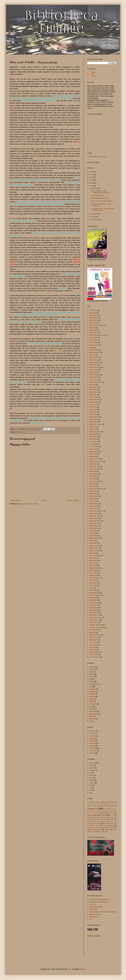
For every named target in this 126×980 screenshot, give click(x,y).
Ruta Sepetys (93, 610)
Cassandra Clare (94, 367)
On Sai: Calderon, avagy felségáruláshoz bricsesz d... (101, 192)
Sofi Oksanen (93, 630)
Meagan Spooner (95, 551)
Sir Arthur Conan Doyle (96, 627)
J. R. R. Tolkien (94, 447)
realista (91, 701)
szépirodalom (93, 714)
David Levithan (94, 392)
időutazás (90, 817)
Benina (91, 348)
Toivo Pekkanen (94, 652)
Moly (91, 919)
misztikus (92, 694)
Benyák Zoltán (94, 350)
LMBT (112, 802)
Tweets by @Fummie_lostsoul (97, 157)
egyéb (101, 813)
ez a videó (59, 351)
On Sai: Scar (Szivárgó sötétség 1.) (102, 201)
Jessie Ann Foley (95, 466)
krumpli (89, 819)
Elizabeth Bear (94, 402)
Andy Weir (92, 328)
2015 (91, 180)
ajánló (89, 804)
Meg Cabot (93, 553)
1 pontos (92, 733)
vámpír (112, 828)
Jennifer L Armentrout (96, 462)
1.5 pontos (92, 736)
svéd (91, 790)
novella (91, 699)
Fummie (94, 76)
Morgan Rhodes (94, 568)
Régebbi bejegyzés (73, 500)
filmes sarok (22, 432)
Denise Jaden (93, 397)
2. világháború (103, 802)
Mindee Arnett (94, 561)
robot (106, 823)
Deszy (93, 73)
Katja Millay (93, 499)
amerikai (92, 763)
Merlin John (93, 558)
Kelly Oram (93, 501)
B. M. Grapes (93, 340)
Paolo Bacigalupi (94, 593)
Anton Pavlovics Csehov (97, 335)
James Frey (93, 454)
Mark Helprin (93, 543)
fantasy (91, 677)
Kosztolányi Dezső (95, 521)
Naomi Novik (93, 575)
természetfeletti (102, 828)
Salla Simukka (94, 613)
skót (90, 788)
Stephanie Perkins (95, 635)
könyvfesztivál (91, 821)
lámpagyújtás (91, 823)
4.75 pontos (93, 751)
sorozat (91, 709)
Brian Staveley (94, 360)
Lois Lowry (93, 533)
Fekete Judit (93, 409)
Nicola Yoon (93, 585)
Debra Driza (93, 395)
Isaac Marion (93, 439)
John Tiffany (93, 476)
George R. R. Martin (96, 424)
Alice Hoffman (94, 318)
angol (91, 765)
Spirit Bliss (92, 632)
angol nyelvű (97, 804)
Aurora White (93, 338)
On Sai (91, 588)
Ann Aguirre (93, 330)
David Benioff (93, 390)
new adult (92, 697)
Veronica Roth (94, 655)
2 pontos (92, 738)
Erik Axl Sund (93, 405)
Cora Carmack (94, 380)
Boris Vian (92, 355)
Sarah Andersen (94, 620)
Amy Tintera (93, 323)
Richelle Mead (94, 608)
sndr (70, 969)
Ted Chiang (93, 650)
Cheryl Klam (93, 372)
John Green (93, 471)
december (95, 188)
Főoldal (44, 500)
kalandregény (93, 684)
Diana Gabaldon (94, 400)
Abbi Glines (93, 313)
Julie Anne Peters (95, 481)
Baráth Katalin (94, 343)
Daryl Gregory (94, 387)
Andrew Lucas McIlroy (96, 325)
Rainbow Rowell (94, 603)
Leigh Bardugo (94, 526)
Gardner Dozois (94, 417)
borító (106, 809)
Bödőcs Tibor (93, 365)
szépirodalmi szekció (94, 825)
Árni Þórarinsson (94, 657)
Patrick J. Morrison (95, 595)
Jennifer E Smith (94, 459)
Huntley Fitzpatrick (95, 432)
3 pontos (92, 741)
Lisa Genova (93, 531)
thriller (91, 716)
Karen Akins (93, 494)
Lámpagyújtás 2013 (97, 195)
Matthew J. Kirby (94, 546)
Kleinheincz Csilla (95, 516)
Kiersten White (94, 506)
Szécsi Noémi (93, 640)
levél (112, 821)
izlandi (91, 778)
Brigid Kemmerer (94, 362)
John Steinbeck (94, 474)
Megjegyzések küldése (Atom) (28, 504)
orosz (91, 785)
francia (91, 775)
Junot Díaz (93, 486)
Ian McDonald (94, 434)
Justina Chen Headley (96, 489)
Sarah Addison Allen (96, 617)
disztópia (92, 669)
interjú (98, 817)
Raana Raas (93, 598)
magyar (91, 783)
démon (89, 813)
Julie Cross (93, 484)
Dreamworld (93, 909)
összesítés (102, 832)
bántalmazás (93, 811)
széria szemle (108, 825)
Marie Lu (92, 541)
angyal (105, 804)
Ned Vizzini (93, 580)
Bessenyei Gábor (95, 352)
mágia (98, 823)
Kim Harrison (93, 509)
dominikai (92, 770)
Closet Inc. (93, 904)
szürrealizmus (91, 828)
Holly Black (93, 429)
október (94, 217)
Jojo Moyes (93, 479)
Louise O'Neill (94, 536)
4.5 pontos (92, 748)
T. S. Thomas (93, 642)
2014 (91, 183)
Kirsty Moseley (94, 514)
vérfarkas (107, 829)
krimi (91, 687)
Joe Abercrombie (94, 469)
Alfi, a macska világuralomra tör (99, 899)
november (95, 214)
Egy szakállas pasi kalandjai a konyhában (102, 912)
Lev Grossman (94, 528)
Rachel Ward (93, 600)
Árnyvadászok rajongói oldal (98, 902)
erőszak (111, 813)
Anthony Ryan (94, 333)
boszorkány (113, 809)
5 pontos (92, 753)
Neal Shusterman (95, 578)
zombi (115, 829)
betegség (111, 806)
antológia (92, 667)
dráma (91, 672)
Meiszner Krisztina (95, 556)
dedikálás (112, 811)
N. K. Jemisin (93, 573)
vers (90, 721)
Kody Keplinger (94, 518)
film (17, 432)
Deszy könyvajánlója (96, 907)
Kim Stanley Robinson (96, 511)
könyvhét (103, 821)
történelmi (92, 719)
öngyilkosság (93, 832)
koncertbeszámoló (109, 817)
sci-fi (91, 706)
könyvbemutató (109, 819)
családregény (103, 811)
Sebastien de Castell (96, 625)
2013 (91, 186)
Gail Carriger (93, 414)
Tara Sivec (92, 647)
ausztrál (92, 768)
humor (112, 815)
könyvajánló (98, 819)
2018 (91, 172)
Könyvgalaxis (93, 917)
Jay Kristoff (93, 457)
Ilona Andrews (94, 437)
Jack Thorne (93, 449)
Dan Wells (92, 385)
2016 (91, 177)
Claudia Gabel (94, 377)
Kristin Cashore (94, 523)
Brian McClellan (94, 357)
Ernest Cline (93, 407)
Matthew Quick (94, 548)
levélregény (93, 692)
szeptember (95, 220)
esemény (90, 815)
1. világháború (92, 802)
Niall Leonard (93, 583)
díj (95, 813)
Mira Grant (93, 563)
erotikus (92, 674)
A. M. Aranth (93, 310)
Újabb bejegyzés (16, 500)
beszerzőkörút (101, 806)
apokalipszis (90, 806)
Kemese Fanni (94, 504)
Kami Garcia (93, 491)
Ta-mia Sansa (93, 645)
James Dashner (94, 452)
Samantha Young (95, 615)
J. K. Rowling (93, 444)
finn (90, 773)
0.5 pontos (92, 731)
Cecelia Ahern (94, 370)
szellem (112, 823)
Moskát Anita (93, 570)
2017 (91, 175)
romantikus (93, 704)
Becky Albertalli (94, 345)
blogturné (92, 809)
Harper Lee (93, 427)
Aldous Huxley (94, 315)
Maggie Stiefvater (95, 538)
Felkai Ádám (93, 412)
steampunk (93, 711)
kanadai (92, 780)
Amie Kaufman (94, 320)
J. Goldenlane (94, 442)
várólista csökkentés (94, 829)
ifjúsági (91, 682)
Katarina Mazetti (94, 496)
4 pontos (92, 746)
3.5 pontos (92, 743)
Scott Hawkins (94, 622)
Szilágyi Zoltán (94, 637)
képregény (92, 689)
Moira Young (93, 566)
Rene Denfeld (93, 605)
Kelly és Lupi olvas (95, 914)
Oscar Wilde (93, 590)
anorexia (112, 804)
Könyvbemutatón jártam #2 (100, 198)
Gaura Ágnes (93, 419)
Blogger (82, 969)
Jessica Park (93, 464)
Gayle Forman (94, 422)
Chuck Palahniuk (94, 375)
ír (89, 793)
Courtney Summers (95, 382)
